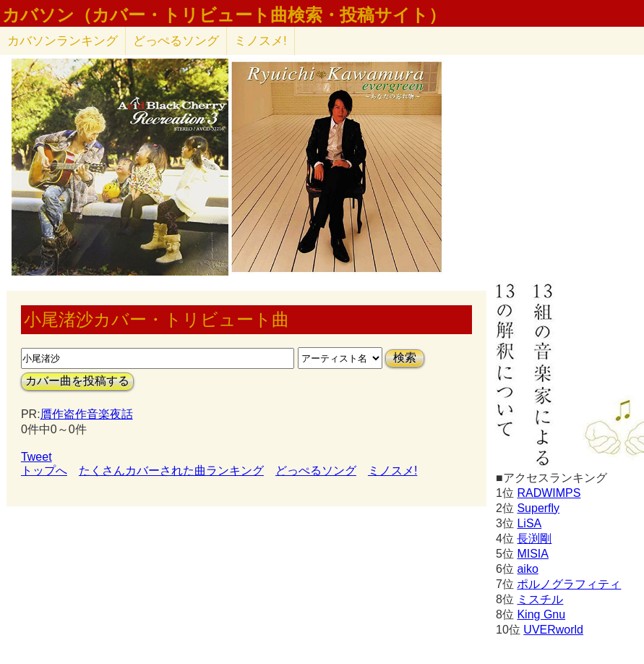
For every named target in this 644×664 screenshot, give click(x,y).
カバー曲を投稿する (77, 381)
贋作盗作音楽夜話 (87, 414)
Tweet (37, 457)
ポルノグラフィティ (569, 584)
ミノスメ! (261, 41)
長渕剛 (534, 539)
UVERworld (553, 630)
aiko (527, 569)
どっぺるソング (176, 41)
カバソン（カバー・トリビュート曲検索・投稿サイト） (224, 15)
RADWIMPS (549, 493)
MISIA (533, 554)
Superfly (538, 508)
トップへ (44, 471)
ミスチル (540, 599)
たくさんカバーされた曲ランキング (171, 471)
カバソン (63, 41)
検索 (405, 358)
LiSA (529, 523)
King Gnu (541, 614)
